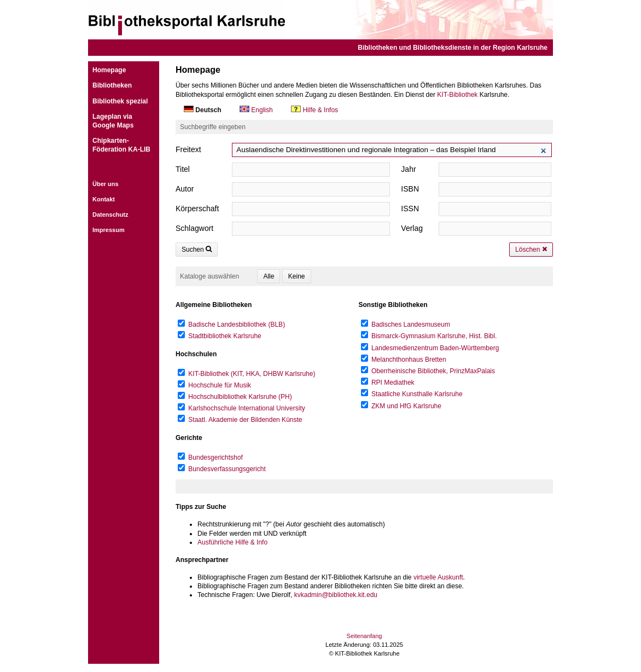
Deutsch (203, 110)
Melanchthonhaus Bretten (409, 360)
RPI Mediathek (393, 383)
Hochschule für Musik (220, 385)
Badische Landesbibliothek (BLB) (237, 325)
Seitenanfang (365, 636)
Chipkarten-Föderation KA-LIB (121, 145)
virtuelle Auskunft (438, 577)
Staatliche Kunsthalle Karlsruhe (417, 394)
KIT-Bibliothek (457, 95)
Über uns (106, 184)
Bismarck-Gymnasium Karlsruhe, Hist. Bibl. (434, 336)
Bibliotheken (112, 85)
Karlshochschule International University (246, 408)
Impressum (109, 230)
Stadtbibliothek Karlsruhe (225, 336)
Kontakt (104, 199)
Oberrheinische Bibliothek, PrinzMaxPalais (433, 371)
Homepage (109, 70)
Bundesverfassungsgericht (227, 469)
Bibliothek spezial (120, 101)
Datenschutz (110, 215)
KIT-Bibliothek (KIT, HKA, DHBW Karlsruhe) (252, 374)
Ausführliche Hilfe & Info (232, 542)
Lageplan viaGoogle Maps (113, 121)
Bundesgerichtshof (215, 457)
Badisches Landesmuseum (411, 325)
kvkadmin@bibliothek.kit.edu (336, 595)
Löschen (531, 250)
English (257, 110)
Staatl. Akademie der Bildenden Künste (245, 420)
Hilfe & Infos (314, 110)
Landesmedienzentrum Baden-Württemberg (435, 348)
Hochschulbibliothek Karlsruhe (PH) (240, 397)
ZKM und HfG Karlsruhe (406, 406)
